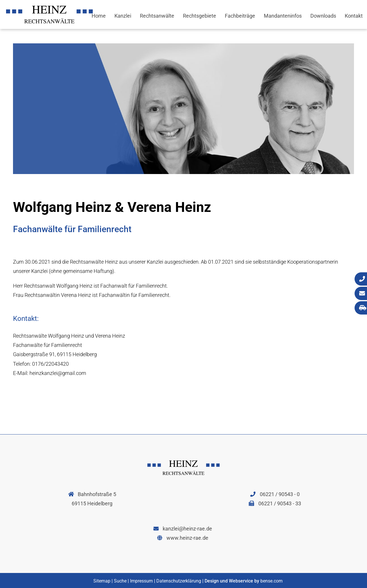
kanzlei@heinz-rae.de (183, 529)
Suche (120, 581)
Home (99, 16)
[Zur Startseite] (49, 22)
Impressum (141, 581)
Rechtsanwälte (157, 16)
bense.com (271, 581)
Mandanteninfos (283, 16)
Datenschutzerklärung (179, 581)
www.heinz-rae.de (183, 538)
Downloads (323, 16)
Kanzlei (123, 16)
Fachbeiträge (240, 16)
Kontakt (354, 16)
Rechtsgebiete (200, 16)
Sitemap (102, 581)
